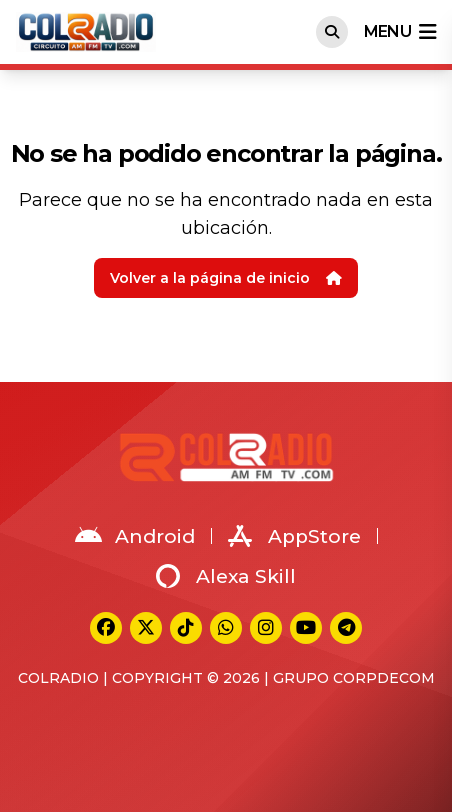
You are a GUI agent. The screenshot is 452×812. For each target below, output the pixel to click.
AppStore (294, 536)
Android (135, 536)
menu (400, 32)
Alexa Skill (226, 576)
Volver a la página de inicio (226, 278)
